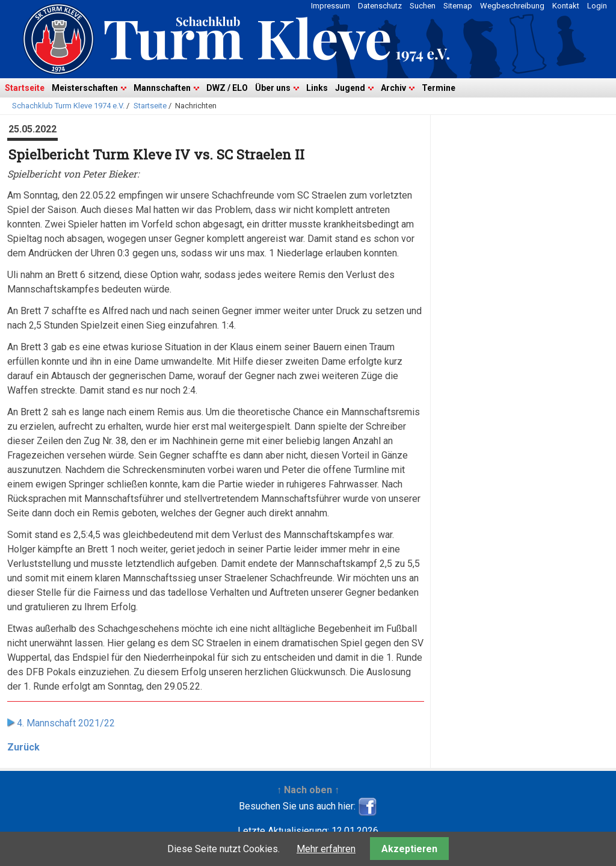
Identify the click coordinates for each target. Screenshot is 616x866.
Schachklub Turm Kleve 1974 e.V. (68, 106)
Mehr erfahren (326, 849)
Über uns (273, 88)
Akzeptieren (409, 849)
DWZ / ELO (227, 88)
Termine (439, 88)
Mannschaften (162, 88)
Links (317, 88)
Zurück (23, 747)
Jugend (350, 88)
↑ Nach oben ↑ (308, 790)
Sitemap (458, 6)
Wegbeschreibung (512, 6)
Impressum (331, 6)
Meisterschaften (85, 88)
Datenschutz (380, 6)
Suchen (423, 6)
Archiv (393, 88)
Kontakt (566, 6)
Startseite (25, 88)
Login (597, 6)
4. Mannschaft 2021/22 (66, 723)
